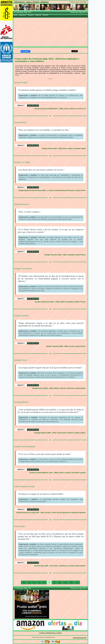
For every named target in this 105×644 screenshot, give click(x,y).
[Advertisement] (50, 32)
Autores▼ (22, 15)
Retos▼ (38, 15)
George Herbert (20, 122)
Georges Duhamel (21, 316)
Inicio (15, 15)
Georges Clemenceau (23, 269)
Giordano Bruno (20, 360)
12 (71, 582)
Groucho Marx (20, 526)
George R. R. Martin (22, 162)
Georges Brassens (22, 204)
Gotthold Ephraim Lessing (24, 486)
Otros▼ (46, 15)
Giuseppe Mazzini (21, 402)
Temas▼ (31, 15)
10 (60, 582)
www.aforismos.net (80, 638)
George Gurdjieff (21, 83)
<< (24, 582)
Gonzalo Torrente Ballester (25, 447)
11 (66, 582)
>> (77, 582)
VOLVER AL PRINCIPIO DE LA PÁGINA (51, 633)
